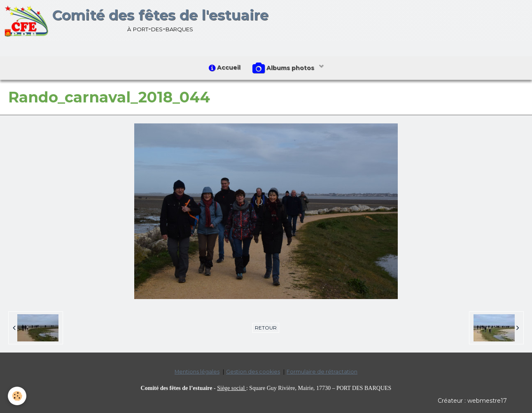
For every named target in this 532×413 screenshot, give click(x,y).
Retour (266, 328)
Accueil (225, 68)
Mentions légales (197, 372)
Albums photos (285, 68)
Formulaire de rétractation (322, 372)
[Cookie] (17, 396)
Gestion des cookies (253, 372)
